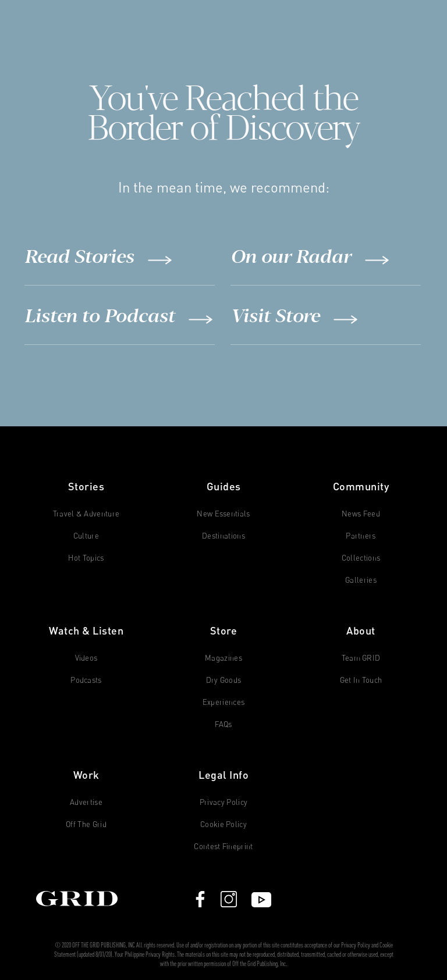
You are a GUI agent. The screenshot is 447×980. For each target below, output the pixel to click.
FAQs (223, 724)
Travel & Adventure (86, 514)
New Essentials (223, 514)
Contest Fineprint (223, 847)
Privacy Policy (224, 802)
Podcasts (86, 680)
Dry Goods (224, 680)
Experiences (224, 702)
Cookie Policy (223, 824)
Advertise (86, 802)
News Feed (361, 514)
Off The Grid (86, 824)
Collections (361, 558)
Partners (361, 536)
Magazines (223, 658)
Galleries (361, 580)
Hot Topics (86, 558)
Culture (86, 536)
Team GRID (361, 658)
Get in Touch (361, 680)
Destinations (223, 536)
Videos (86, 658)
